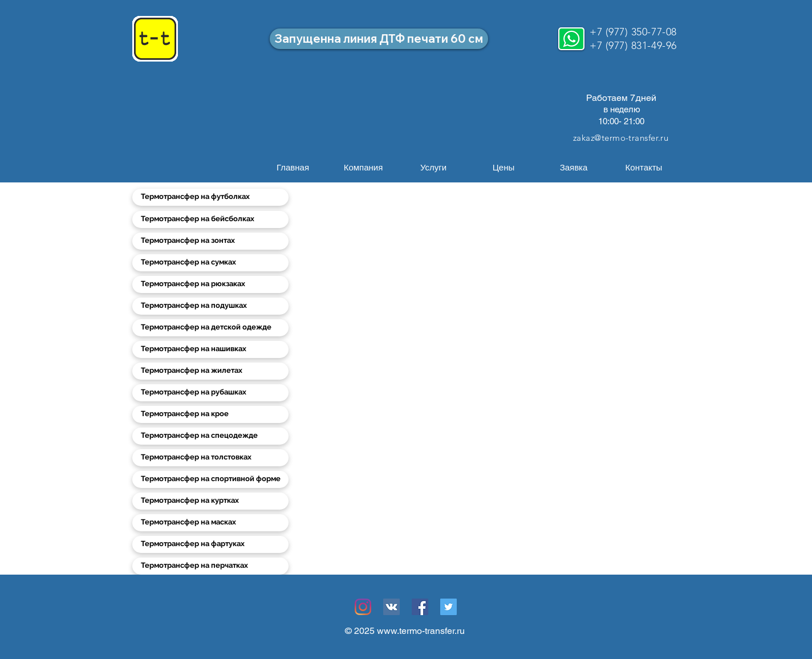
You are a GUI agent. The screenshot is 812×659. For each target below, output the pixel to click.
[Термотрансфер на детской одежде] (210, 328)
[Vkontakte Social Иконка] (391, 607)
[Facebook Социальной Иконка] (420, 607)
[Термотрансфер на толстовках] (210, 458)
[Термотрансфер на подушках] (210, 306)
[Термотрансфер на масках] (210, 523)
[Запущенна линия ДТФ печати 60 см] (379, 39)
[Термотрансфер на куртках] (210, 501)
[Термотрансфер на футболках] (210, 197)
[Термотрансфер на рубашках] (210, 393)
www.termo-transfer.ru (421, 631)
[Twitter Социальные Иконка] (448, 607)
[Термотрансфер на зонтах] (210, 241)
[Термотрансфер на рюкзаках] (210, 284)
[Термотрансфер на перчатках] (210, 566)
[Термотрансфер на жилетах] (210, 371)
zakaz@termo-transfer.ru (621, 138)
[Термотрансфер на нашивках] (210, 349)
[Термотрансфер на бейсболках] (210, 219)
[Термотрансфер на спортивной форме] (210, 479)
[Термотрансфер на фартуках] (210, 544)
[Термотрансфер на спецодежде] (210, 436)
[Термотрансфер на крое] (210, 414)
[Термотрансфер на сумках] (210, 263)
